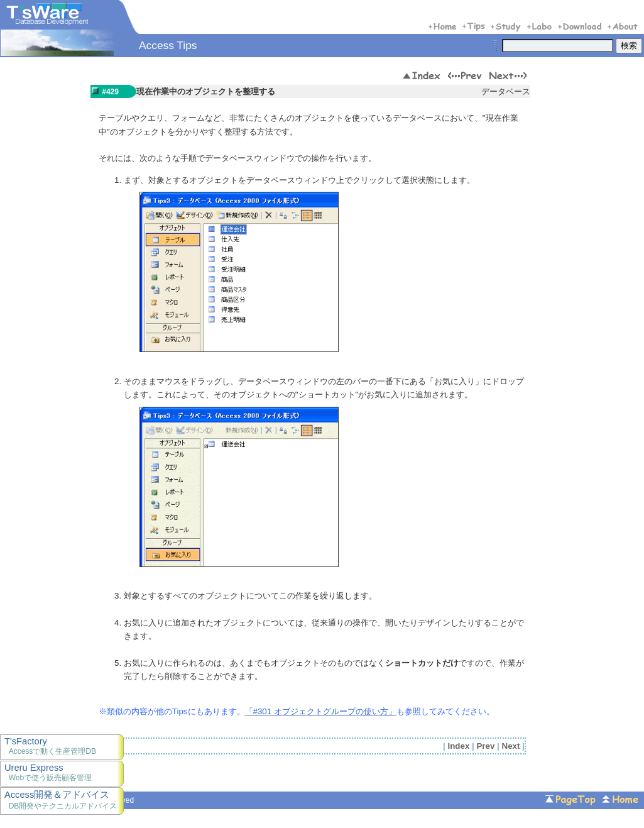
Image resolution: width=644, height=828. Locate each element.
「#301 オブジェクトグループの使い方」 (321, 711)
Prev (485, 746)
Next (511, 746)
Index (459, 746)
